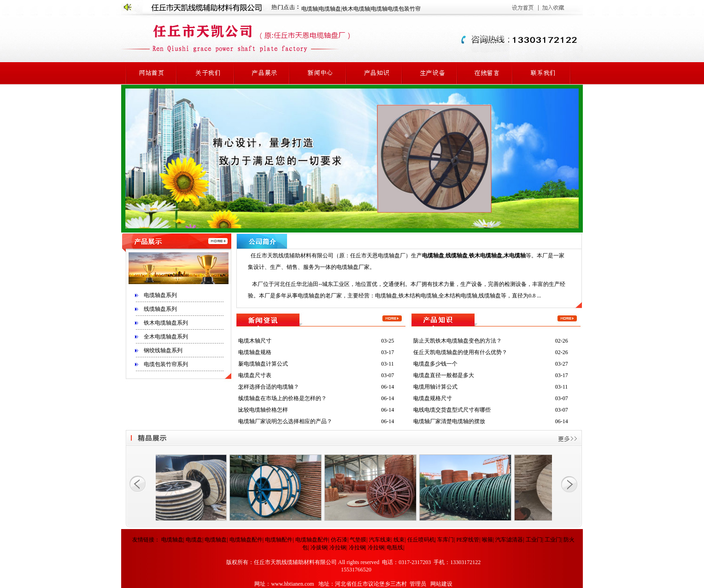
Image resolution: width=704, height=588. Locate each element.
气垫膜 (358, 540)
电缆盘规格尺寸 (433, 398)
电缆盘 (194, 540)
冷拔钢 (319, 547)
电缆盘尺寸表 (255, 375)
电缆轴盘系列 (160, 295)
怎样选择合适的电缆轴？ (269, 387)
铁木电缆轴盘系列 (166, 323)
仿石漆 (339, 540)
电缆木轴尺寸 (255, 341)
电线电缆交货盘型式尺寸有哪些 (452, 410)
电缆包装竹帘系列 (166, 364)
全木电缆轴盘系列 (166, 337)
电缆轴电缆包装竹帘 (396, 9)
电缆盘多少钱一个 (435, 364)
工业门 (534, 540)
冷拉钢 (338, 547)
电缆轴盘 (330, 9)
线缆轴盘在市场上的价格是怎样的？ (282, 398)
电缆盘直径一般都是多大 (444, 375)
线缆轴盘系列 (160, 309)
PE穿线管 (468, 540)
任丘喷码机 (421, 540)
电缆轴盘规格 (255, 352)
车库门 (446, 540)
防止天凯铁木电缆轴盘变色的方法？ (458, 341)
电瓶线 (395, 547)
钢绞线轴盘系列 (163, 350)
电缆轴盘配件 (246, 540)
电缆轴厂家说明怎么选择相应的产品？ (285, 421)
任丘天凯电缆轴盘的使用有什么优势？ (460, 352)
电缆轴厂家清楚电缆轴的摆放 (449, 421)
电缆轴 (310, 9)
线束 (399, 540)
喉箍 (487, 540)
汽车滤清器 (509, 540)
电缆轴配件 (279, 540)
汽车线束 (380, 540)
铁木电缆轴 (356, 9)
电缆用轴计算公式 (435, 387)
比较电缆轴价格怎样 (263, 410)
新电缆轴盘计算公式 (263, 364)
